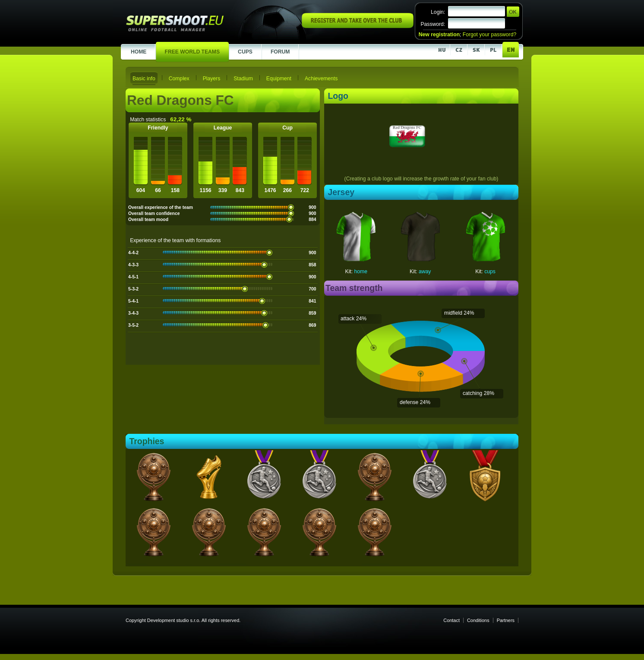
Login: (438, 12)
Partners (506, 620)
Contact (451, 620)
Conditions (478, 620)
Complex (179, 79)
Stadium (243, 79)
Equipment (279, 79)
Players (212, 79)
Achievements (321, 79)
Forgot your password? (489, 35)
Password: (433, 24)
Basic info (144, 79)
